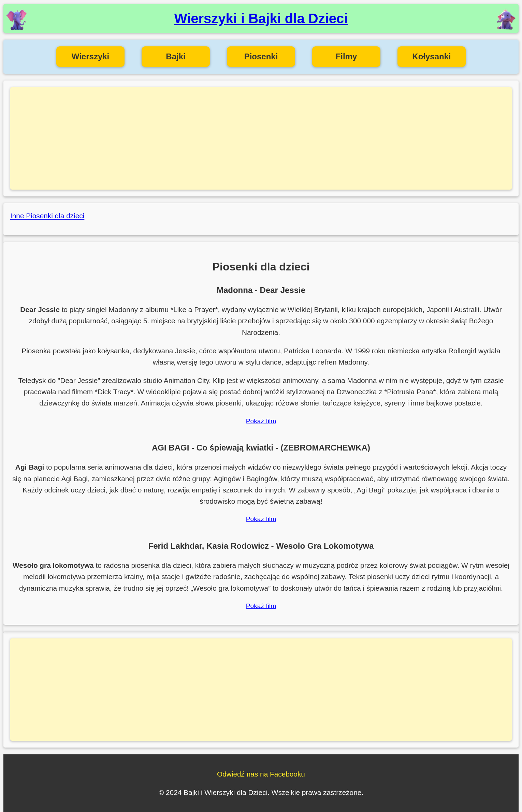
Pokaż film (261, 421)
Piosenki (261, 56)
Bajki (176, 56)
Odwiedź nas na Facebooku (261, 774)
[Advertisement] (261, 138)
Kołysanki (431, 56)
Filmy (346, 56)
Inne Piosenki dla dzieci (47, 216)
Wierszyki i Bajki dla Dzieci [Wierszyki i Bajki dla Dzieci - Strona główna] (261, 18)
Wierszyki (91, 56)
